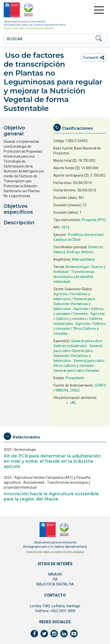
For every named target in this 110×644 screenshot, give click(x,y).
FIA (55, 579)
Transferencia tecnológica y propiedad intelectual (74, 277)
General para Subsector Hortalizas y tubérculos (74, 304)
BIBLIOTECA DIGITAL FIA (55, 584)
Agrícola (60, 294)
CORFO (100, 385)
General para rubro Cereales (77, 371)
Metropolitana (83, 259)
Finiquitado (75, 378)
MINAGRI (55, 574)
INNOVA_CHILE (68, 390)
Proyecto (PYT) (94, 220)
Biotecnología (77, 267)
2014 (65, 227)
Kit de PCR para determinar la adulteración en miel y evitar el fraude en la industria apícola (52, 461)
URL (73, 403)
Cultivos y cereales (71, 319)
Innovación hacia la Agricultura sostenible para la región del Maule (51, 496)
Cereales (80, 314)
